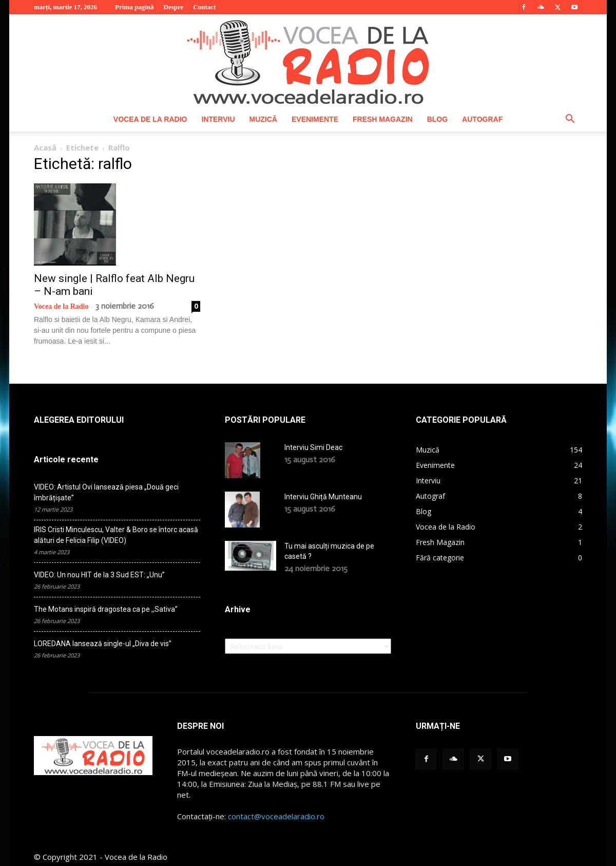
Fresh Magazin (383, 119)
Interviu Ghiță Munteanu (323, 497)
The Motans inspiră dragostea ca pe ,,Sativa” (106, 609)
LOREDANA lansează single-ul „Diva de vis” (103, 644)
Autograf (482, 119)
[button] (570, 120)
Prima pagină (134, 7)
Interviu (218, 119)
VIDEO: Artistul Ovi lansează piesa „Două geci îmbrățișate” (106, 492)
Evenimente (315, 119)
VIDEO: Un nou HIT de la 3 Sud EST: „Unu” (99, 575)
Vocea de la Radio (150, 119)
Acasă (45, 147)
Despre (174, 7)
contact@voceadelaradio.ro (276, 816)
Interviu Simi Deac (313, 447)
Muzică (263, 119)
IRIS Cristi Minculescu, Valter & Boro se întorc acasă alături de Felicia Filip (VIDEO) (116, 535)
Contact (204, 7)
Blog (437, 119)
